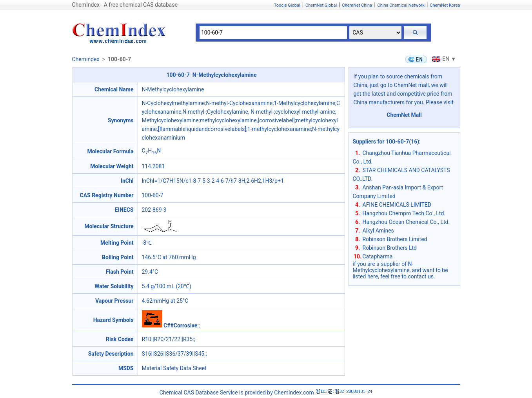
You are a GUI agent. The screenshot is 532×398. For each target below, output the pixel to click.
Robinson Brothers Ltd (390, 248)
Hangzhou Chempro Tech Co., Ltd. (404, 213)
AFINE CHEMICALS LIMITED (397, 205)
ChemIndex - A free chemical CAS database (125, 5)
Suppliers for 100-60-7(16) (386, 142)
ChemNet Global (321, 5)
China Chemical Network (401, 5)
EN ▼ (443, 59)
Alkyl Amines (378, 231)
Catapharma (378, 256)
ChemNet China (357, 5)
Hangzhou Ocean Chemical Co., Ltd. (406, 222)
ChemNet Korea (445, 5)
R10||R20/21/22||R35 (167, 339)
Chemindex (86, 59)
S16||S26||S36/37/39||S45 (173, 354)
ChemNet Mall (404, 115)
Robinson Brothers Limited (395, 239)
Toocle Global (287, 5)
